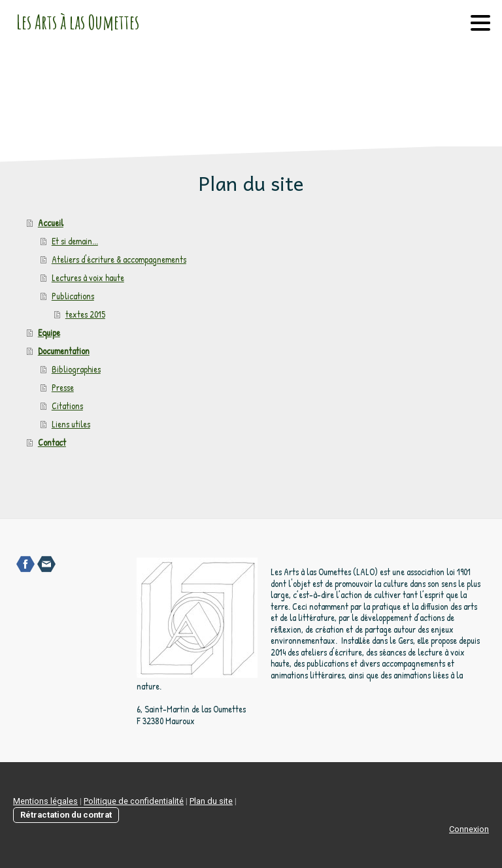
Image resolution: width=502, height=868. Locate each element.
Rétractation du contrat (66, 815)
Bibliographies (76, 369)
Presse (63, 387)
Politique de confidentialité (134, 801)
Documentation (64, 351)
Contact (52, 442)
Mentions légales (45, 801)
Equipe (49, 332)
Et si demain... (75, 241)
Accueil (51, 223)
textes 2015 (85, 314)
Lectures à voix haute (88, 277)
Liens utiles (71, 424)
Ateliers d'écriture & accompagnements (119, 259)
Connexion (469, 829)
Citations (67, 406)
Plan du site (211, 801)
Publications (73, 296)
